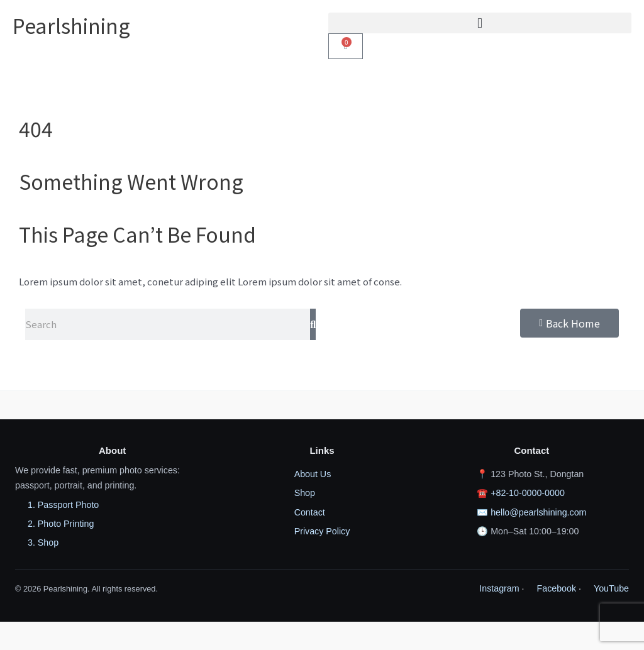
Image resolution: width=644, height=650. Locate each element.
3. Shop (43, 543)
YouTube (611, 588)
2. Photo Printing (61, 524)
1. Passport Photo (63, 505)
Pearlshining (71, 25)
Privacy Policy (322, 531)
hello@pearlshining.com (538, 512)
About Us (313, 474)
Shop (305, 493)
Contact (310, 512)
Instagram (499, 588)
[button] (480, 23)
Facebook (557, 588)
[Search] (313, 324)
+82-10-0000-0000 (528, 493)
